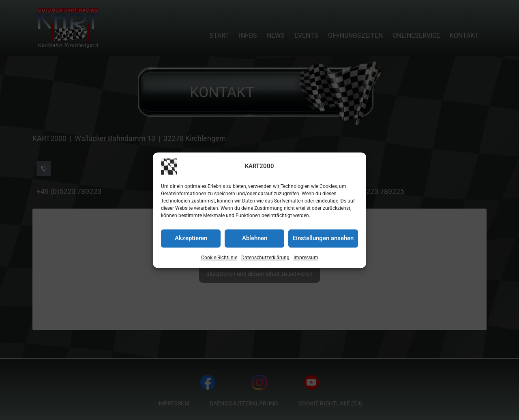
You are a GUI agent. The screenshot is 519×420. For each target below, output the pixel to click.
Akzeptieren (191, 239)
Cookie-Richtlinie (219, 258)
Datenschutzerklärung (265, 258)
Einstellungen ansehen (323, 239)
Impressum (306, 258)
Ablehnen (255, 239)
